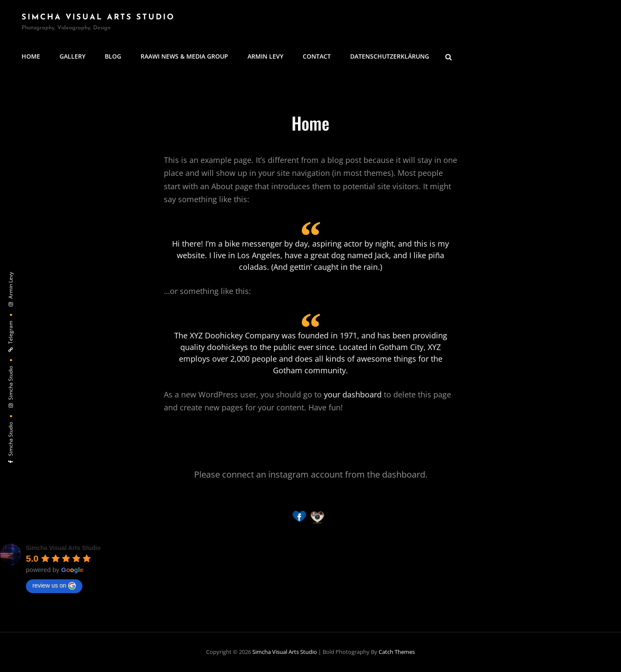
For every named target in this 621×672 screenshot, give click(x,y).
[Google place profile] (63, 548)
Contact (317, 56)
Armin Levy (265, 56)
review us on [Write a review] (54, 586)
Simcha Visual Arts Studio (98, 17)
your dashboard (353, 394)
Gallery (72, 56)
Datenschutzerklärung (390, 56)
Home (31, 56)
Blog (113, 56)
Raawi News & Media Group (184, 56)
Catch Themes (397, 652)
